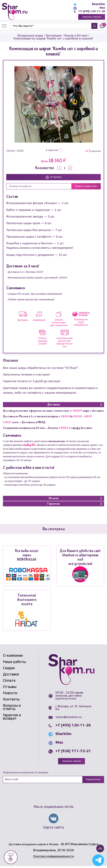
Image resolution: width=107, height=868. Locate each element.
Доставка (11, 675)
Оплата (9, 681)
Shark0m (98, 4)
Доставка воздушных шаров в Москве (34, 846)
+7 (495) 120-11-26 (91, 11)
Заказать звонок (92, 17)
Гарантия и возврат (12, 718)
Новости (10, 694)
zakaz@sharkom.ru (69, 718)
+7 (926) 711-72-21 (73, 752)
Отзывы (10, 688)
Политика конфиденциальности (54, 858)
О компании (13, 656)
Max (102, 8)
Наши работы (14, 663)
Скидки (9, 669)
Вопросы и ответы (12, 708)
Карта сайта (53, 829)
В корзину (54, 178)
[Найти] (50, 26)
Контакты (11, 700)
